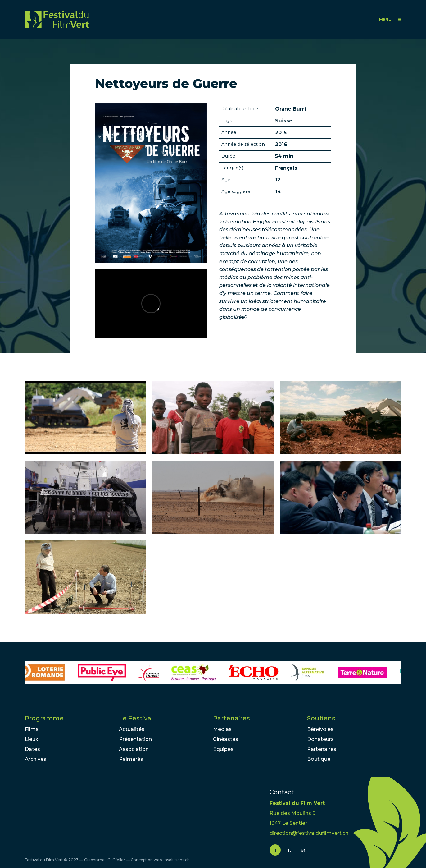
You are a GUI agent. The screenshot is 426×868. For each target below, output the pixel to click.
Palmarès (131, 759)
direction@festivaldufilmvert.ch (309, 833)
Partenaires (231, 718)
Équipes (223, 749)
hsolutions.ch (177, 860)
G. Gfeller (116, 860)
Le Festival (136, 718)
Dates (32, 749)
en (304, 850)
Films (32, 729)
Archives (36, 759)
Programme (44, 718)
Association (134, 749)
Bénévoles (320, 729)
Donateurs (320, 739)
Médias (222, 729)
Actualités (132, 729)
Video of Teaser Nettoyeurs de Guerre (151, 304)
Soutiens (321, 718)
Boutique (319, 759)
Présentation (135, 739)
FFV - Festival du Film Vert (57, 19)
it (290, 850)
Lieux (32, 739)
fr (275, 850)
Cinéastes (226, 739)
